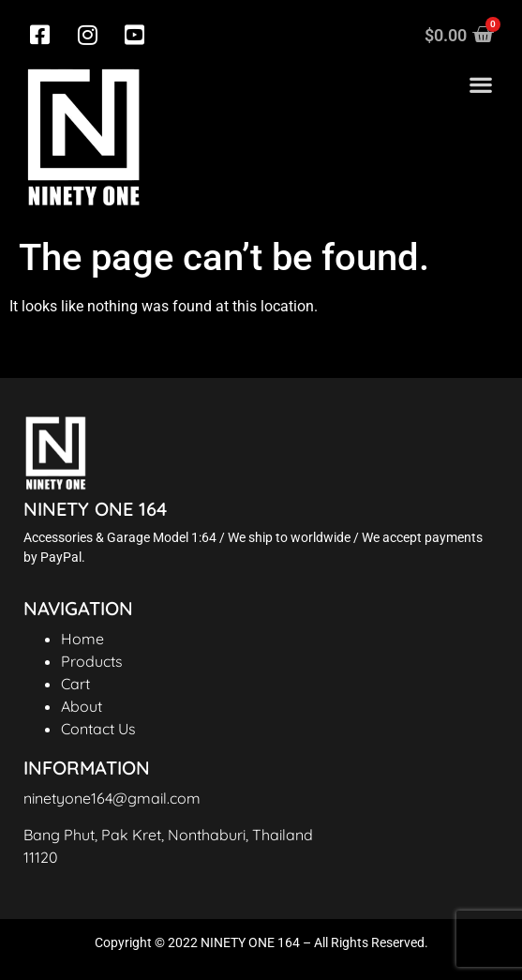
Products (92, 661)
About (82, 706)
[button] (480, 85)
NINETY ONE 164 (95, 509)
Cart (75, 684)
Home (82, 639)
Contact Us (98, 729)
